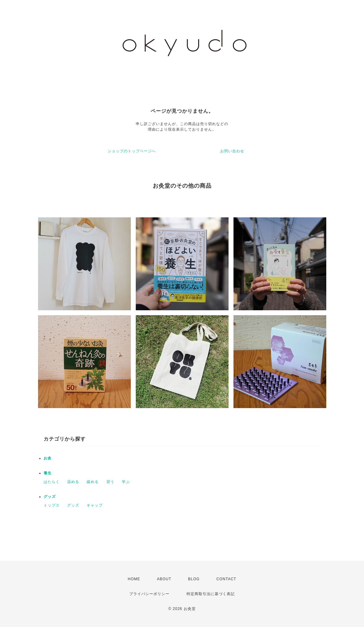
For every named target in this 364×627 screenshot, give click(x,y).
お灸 (48, 458)
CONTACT (226, 579)
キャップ (95, 505)
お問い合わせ (232, 151)
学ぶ (126, 482)
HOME (134, 579)
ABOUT (164, 579)
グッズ (50, 497)
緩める (93, 482)
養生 (48, 473)
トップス (52, 505)
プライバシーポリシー (149, 594)
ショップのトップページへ (132, 151)
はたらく (52, 482)
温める (73, 482)
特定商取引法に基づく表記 (211, 594)
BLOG (194, 579)
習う (110, 482)
